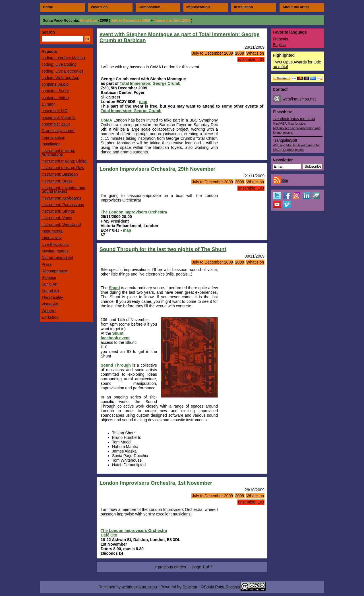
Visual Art (50, 304)
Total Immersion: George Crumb (150, 83)
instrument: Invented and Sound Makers (63, 189)
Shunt (114, 288)
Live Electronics (55, 244)
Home (48, 7)
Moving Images (55, 251)
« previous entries (170, 567)
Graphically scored (58, 131)
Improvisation (198, 7)
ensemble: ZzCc (56, 124)
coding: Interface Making (63, 58)
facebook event (115, 338)
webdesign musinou (139, 587)
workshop (50, 317)
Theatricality (52, 297)
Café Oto (109, 535)
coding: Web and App (60, 78)
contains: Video (55, 98)
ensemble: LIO (251, 59)
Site (285, 180)
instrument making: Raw (63, 168)
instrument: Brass (57, 181)
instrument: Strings (58, 211)
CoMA (106, 120)
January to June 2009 (172, 20)
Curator (48, 104)
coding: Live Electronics (62, 71)
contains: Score (55, 91)
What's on (99, 7)
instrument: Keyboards (61, 198)
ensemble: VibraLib (59, 118)
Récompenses (54, 271)
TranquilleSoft (296, 145)
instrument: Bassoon (60, 174)
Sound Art (50, 291)
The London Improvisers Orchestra (134, 212)
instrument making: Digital (64, 161)
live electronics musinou (297, 125)
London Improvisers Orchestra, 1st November (156, 483)
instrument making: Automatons (58, 152)
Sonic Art (49, 284)
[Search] (63, 39)
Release (49, 278)
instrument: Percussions (63, 205)
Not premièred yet (57, 258)
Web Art (49, 311)
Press (47, 264)
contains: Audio (55, 84)
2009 (240, 53)
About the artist (296, 7)
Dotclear (190, 587)
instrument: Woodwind (61, 225)
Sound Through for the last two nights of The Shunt (163, 249)
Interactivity (52, 238)
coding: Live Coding (59, 64)
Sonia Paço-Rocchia (60, 20)
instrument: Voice (57, 218)
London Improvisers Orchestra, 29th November (157, 169)
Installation (243, 7)
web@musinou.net (299, 99)
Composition (149, 7)
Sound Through (116, 365)
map (143, 102)
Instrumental (52, 231)
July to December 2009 (131, 20)
